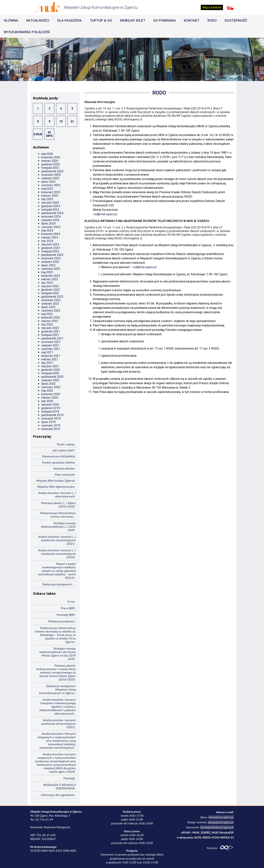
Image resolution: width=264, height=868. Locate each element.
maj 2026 (47, 154)
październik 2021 (52, 338)
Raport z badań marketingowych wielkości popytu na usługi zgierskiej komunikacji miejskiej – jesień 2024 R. (57, 571)
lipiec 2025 (48, 182)
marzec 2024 (50, 237)
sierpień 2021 (50, 345)
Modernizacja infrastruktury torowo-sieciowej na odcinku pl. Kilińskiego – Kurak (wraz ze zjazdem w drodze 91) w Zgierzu (55, 635)
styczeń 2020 (50, 405)
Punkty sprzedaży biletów (59, 462)
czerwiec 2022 (51, 311)
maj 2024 (47, 230)
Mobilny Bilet (133, 20)
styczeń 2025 (50, 203)
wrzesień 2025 (51, 175)
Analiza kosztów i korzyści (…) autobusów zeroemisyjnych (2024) (57, 554)
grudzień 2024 (51, 206)
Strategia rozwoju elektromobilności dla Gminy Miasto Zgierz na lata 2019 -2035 (58, 654)
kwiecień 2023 (51, 276)
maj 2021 (47, 352)
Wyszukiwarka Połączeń (27, 32)
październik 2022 (52, 297)
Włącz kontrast (212, 7)
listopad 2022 (50, 293)
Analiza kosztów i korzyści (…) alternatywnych (57, 494)
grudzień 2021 (51, 331)
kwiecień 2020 (51, 394)
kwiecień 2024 (51, 234)
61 (72, 121)
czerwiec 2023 (51, 269)
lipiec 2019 (48, 422)
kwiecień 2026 (51, 157)
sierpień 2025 (50, 178)
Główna (11, 20)
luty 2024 (47, 241)
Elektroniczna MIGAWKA (59, 456)
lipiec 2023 (48, 265)
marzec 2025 (50, 196)
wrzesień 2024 (51, 217)
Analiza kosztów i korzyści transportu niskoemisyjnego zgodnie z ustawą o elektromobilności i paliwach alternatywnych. (58, 706)
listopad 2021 (50, 335)
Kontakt (192, 20)
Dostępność (236, 20)
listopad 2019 (50, 412)
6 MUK (38, 134)
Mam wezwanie (65, 474)
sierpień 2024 (50, 220)
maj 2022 (47, 314)
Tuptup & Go (101, 20)
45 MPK (49, 134)
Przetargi (69, 778)
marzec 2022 (50, 321)
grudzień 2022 (51, 290)
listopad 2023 (50, 251)
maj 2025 (47, 189)
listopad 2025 (50, 168)
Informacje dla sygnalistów (58, 795)
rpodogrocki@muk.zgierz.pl (217, 827)
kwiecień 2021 (51, 356)
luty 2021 (47, 363)
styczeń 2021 (50, 366)
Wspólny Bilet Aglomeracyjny (56, 487)
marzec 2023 (50, 279)
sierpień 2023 (50, 262)
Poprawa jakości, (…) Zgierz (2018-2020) (58, 505)
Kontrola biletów (64, 468)
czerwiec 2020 (51, 387)
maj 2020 (47, 391)
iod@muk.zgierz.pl (105, 214)
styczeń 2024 (50, 244)
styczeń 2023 (50, 286)
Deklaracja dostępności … (58, 584)
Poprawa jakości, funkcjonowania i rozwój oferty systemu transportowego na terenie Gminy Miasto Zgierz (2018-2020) (56, 672)
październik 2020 (52, 377)
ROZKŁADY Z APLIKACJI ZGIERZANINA (60, 786)
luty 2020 (47, 401)
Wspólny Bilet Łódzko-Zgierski (55, 480)
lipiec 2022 (48, 307)
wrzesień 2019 (51, 419)
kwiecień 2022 (51, 318)
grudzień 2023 (51, 248)
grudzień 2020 (51, 370)
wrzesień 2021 (51, 342)
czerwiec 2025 (51, 185)
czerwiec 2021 (51, 349)
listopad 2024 (50, 210)
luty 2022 (47, 324)
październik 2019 (52, 415)
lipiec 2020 (48, 384)
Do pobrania (165, 20)
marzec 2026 (50, 161)
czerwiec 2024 (51, 227)
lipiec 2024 (48, 224)
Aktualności (38, 20)
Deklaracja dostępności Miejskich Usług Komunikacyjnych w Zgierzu (57, 689)
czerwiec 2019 (51, 425)
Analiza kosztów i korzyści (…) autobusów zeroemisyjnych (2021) (57, 540)
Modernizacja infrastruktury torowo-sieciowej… (58, 515)
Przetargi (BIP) (66, 615)
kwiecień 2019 (51, 429)
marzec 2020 (50, 398)
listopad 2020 (50, 373)
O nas (71, 601)
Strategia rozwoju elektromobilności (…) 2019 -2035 (58, 526)
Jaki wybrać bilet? (64, 450)
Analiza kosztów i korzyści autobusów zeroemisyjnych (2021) (58, 723)
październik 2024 (52, 213)
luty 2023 (47, 283)
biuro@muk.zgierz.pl (221, 817)
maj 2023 (47, 272)
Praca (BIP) (68, 608)
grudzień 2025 (51, 164)
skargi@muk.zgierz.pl (221, 822)
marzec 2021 (50, 359)
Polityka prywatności (62, 621)
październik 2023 (52, 255)
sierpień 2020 (50, 380)
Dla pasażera (70, 20)
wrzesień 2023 (51, 258)
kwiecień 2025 (51, 192)
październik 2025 (52, 171)
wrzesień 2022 (51, 300)
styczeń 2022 (50, 328)
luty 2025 (47, 199)
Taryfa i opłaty (66, 444)
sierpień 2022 (50, 304)
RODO (212, 20)
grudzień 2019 (51, 408)
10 (61, 121)
